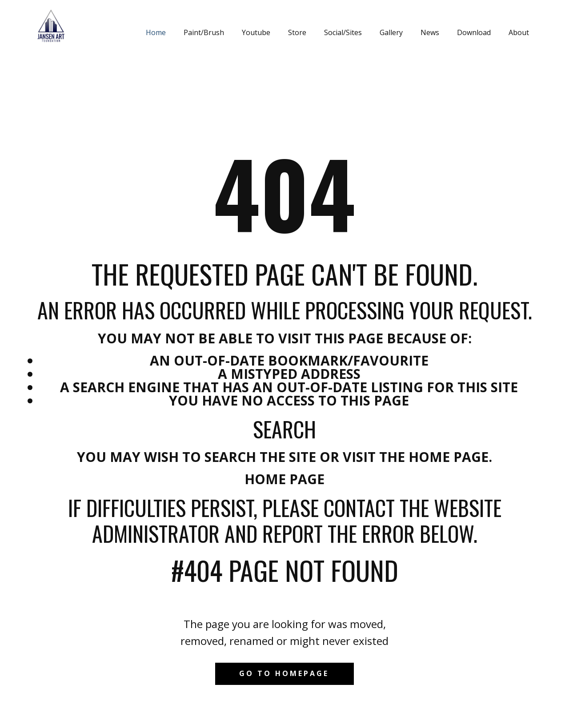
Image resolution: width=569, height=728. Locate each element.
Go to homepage (284, 673)
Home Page (284, 479)
